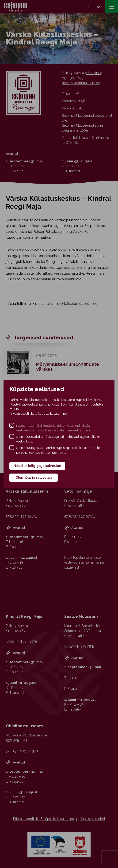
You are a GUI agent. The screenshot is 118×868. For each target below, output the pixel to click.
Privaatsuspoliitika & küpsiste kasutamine (38, 414)
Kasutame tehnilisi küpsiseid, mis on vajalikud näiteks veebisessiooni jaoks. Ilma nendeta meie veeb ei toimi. (53, 428)
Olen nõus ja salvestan (34, 478)
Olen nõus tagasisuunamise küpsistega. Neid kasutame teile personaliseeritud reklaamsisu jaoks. (58, 450)
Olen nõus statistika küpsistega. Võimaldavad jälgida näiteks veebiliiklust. (58, 439)
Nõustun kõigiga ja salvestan (37, 466)
